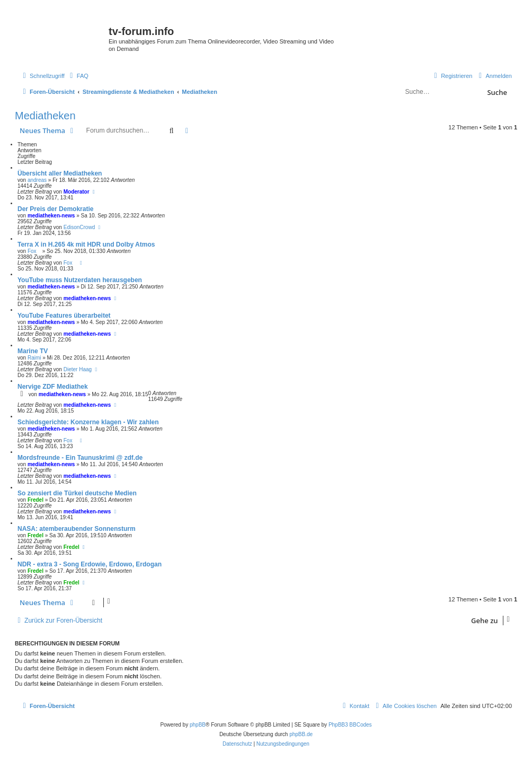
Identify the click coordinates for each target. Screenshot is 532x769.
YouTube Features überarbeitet (64, 316)
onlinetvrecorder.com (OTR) (457, 40)
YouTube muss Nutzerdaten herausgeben (80, 280)
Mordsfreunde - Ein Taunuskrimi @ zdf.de (80, 458)
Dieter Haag (78, 369)
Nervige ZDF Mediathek (53, 387)
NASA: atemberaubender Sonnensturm (77, 529)
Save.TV (433, 25)
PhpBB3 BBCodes (350, 725)
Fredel (36, 500)
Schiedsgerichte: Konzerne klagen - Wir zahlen (88, 422)
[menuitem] (78, 76)
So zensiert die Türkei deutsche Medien (77, 493)
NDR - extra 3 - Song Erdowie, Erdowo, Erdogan (90, 564)
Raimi (34, 358)
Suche (497, 92)
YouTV (431, 54)
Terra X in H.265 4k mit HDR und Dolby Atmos (86, 244)
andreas (37, 180)
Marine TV (33, 351)
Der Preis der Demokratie (55, 209)
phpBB (198, 725)
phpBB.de (301, 734)
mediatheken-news (51, 216)
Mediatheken (45, 116)
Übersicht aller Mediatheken (60, 173)
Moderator (77, 192)
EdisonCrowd (79, 227)
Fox (34, 251)
